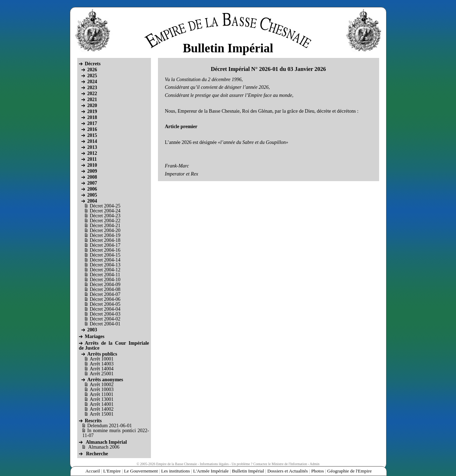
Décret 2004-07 (105, 294)
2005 (92, 195)
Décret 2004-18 (105, 240)
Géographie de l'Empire (349, 471)
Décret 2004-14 (105, 260)
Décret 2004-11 (105, 275)
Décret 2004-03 (105, 314)
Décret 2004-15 (105, 255)
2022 (92, 94)
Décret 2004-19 (105, 235)
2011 (92, 159)
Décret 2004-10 (105, 280)
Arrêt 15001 (102, 414)
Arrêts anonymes (105, 380)
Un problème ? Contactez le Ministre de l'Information (269, 464)
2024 (92, 82)
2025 (92, 76)
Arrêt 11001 (102, 394)
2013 (92, 147)
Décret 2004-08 (105, 289)
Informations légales (214, 464)
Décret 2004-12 (105, 270)
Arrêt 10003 (102, 389)
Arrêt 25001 (102, 374)
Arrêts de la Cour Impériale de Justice (114, 346)
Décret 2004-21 (105, 226)
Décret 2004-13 (105, 265)
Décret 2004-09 (105, 285)
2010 (92, 165)
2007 (92, 183)
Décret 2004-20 (105, 230)
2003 (92, 330)
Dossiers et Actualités (288, 471)
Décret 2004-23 (105, 216)
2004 (92, 201)
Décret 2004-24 (105, 211)
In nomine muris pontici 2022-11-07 (116, 433)
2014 (92, 141)
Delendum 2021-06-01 (110, 426)
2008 (92, 177)
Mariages (95, 336)
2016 (92, 129)
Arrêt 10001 (102, 359)
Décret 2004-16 (105, 250)
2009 (92, 171)
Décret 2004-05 (105, 304)
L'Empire (112, 471)
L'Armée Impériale (211, 471)
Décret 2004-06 (105, 299)
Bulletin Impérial (248, 471)
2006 (92, 189)
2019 (92, 111)
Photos (317, 471)
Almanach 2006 (104, 447)
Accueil (92, 471)
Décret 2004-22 (105, 221)
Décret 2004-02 (105, 319)
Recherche (97, 454)
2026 (92, 70)
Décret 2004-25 (105, 206)
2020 (92, 105)
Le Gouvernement (141, 471)
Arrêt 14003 (102, 364)
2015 (92, 135)
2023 (92, 88)
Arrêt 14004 (102, 369)
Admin (315, 464)
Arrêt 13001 (102, 399)
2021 (92, 100)
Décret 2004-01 (105, 324)
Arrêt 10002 (102, 385)
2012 (92, 153)
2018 (92, 117)
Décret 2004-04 (105, 309)
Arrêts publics (102, 354)
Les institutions (176, 471)
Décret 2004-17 (105, 245)
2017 (92, 123)
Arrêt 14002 (102, 409)
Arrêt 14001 (102, 404)
